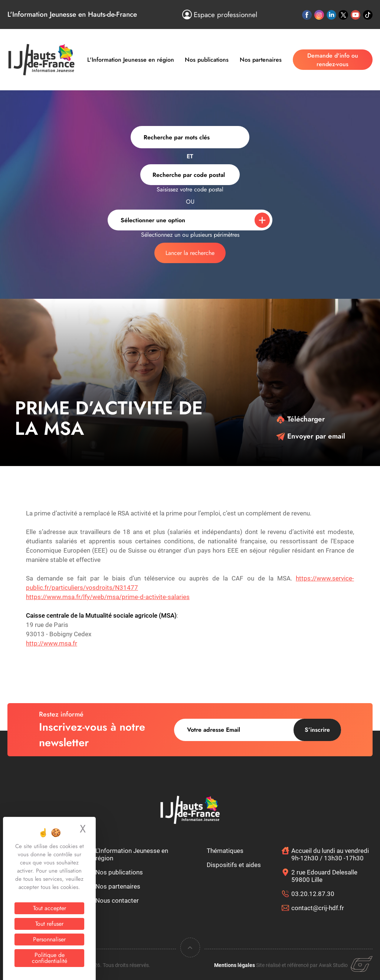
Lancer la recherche (190, 253)
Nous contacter (117, 900)
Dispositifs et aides (234, 865)
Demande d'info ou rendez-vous (333, 60)
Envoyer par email (311, 436)
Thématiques (225, 851)
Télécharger (300, 419)
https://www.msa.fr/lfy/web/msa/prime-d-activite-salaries (108, 597)
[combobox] (190, 175)
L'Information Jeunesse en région (131, 60)
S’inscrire (317, 730)
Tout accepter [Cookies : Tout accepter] (50, 908)
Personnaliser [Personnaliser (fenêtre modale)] (49, 939)
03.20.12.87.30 (313, 894)
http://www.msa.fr (52, 643)
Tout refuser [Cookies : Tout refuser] (49, 924)
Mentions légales (235, 965)
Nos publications (207, 60)
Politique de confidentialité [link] (50, 958)
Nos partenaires (261, 60)
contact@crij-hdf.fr (318, 908)
